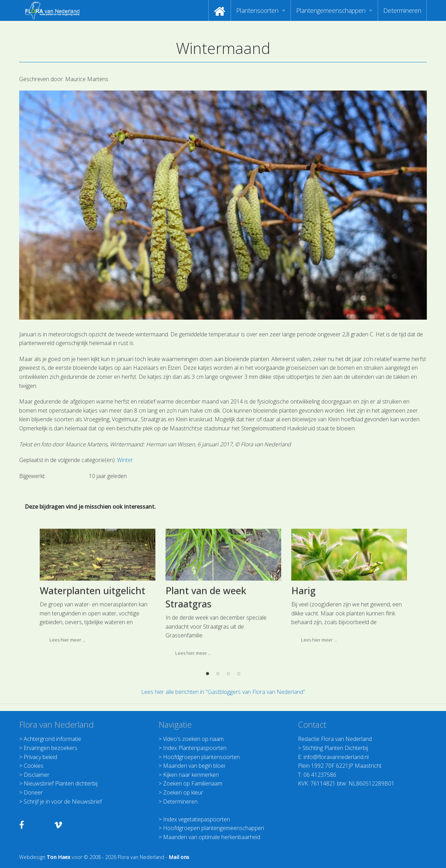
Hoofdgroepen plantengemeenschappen (214, 828)
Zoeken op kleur (183, 792)
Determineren (402, 10)
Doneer (33, 792)
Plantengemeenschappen (331, 10)
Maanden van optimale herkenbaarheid (212, 837)
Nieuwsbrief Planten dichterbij (61, 783)
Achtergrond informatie (52, 739)
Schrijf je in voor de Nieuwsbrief (63, 801)
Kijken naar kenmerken (191, 775)
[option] (97, 645)
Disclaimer (37, 775)
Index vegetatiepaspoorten (197, 819)
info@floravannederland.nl (336, 757)
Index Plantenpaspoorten (195, 748)
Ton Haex (59, 857)
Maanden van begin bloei (194, 766)
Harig (303, 648)
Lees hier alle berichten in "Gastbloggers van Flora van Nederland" (223, 692)
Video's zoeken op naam (193, 739)
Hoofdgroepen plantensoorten (201, 757)
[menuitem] (220, 10)
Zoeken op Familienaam (193, 783)
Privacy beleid (40, 757)
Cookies (34, 766)
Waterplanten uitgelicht (93, 648)
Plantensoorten (257, 10)
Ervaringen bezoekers (51, 748)
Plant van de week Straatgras (206, 654)
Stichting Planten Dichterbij (335, 748)
